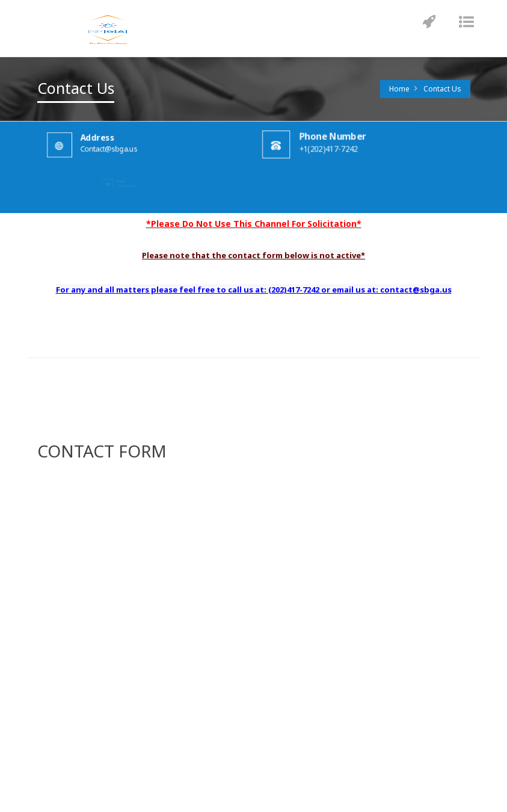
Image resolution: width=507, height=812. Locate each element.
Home (399, 89)
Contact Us (442, 89)
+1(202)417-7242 (335, 148)
